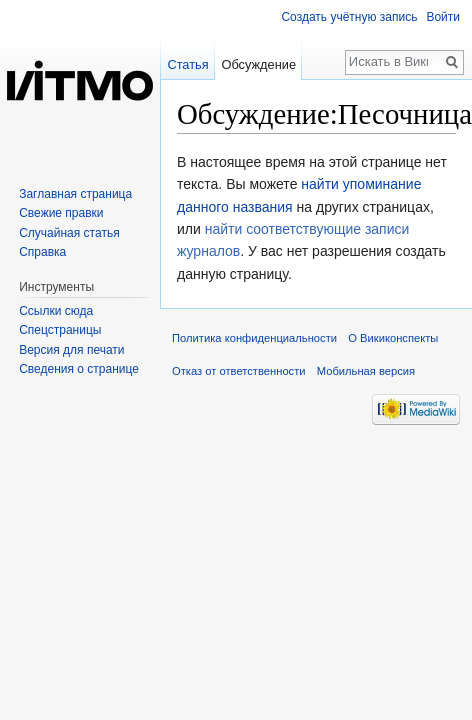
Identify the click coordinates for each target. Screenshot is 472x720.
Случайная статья (69, 233)
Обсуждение (258, 64)
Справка (42, 252)
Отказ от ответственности (239, 371)
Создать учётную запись (349, 17)
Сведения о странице (79, 369)
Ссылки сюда (56, 311)
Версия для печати (71, 350)
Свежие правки (61, 213)
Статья (187, 64)
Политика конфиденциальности (254, 338)
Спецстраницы (60, 330)
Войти (443, 17)
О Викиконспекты (393, 338)
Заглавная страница (75, 194)
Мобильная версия (366, 371)
